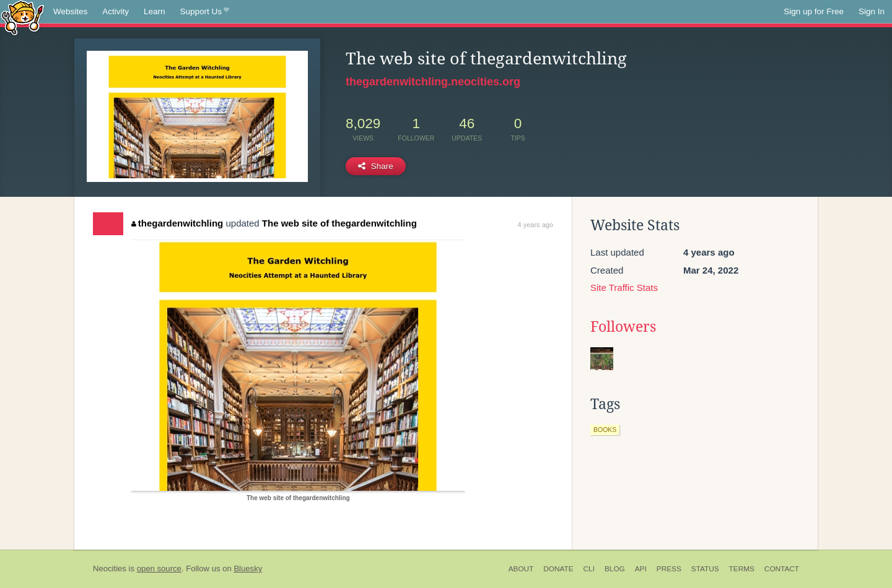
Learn (155, 11)
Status (705, 569)
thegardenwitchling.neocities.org (433, 82)
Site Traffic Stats (624, 288)
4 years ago (536, 225)
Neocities (110, 569)
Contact (782, 569)
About (521, 569)
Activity (116, 11)
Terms (742, 569)
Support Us (205, 12)
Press (669, 569)
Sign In (872, 11)
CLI (589, 569)
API (641, 569)
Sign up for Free (814, 11)
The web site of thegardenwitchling (339, 223)
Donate (558, 569)
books (605, 430)
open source (159, 569)
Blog (615, 569)
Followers (623, 327)
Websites (70, 11)
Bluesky (248, 569)
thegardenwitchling (177, 223)
